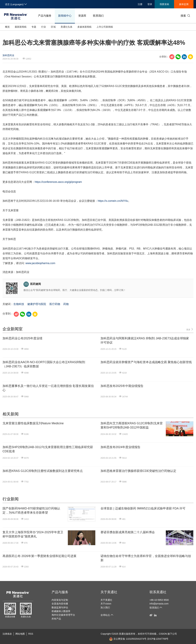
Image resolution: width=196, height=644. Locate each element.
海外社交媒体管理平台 (63, 615)
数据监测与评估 (60, 607)
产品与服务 (45, 16)
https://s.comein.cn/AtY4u (113, 201)
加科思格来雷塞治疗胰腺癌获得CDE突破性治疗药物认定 (138, 471)
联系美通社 (158, 592)
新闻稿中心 (65, 16)
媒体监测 (184, 4)
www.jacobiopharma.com (40, 263)
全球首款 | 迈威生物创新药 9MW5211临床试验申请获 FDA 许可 (143, 508)
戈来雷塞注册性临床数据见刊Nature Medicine (33, 423)
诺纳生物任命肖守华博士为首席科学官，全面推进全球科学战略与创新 (146, 558)
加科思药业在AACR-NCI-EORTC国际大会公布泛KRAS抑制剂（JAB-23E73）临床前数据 (44, 364)
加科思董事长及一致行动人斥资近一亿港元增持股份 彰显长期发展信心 (48, 388)
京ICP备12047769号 (158, 639)
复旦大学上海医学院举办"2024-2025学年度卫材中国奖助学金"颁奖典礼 (33, 534)
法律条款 (7, 634)
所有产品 (56, 619)
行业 (44, 27)
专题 (34, 27)
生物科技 (19, 304)
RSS (31, 634)
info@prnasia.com (159, 604)
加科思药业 (8, 55)
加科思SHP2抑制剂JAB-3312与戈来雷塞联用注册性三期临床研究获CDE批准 (48, 449)
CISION (163, 634)
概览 (7, 27)
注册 (140, 4)
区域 (53, 27)
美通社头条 (67, 27)
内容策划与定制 (60, 600)
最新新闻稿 (21, 27)
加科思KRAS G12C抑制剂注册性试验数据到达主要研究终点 (43, 471)
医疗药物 (55, 304)
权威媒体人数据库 (61, 611)
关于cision (106, 604)
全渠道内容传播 (60, 604)
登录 (150, 4)
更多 (190, 329)
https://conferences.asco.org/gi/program (58, 182)
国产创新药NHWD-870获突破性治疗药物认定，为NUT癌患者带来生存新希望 (31, 511)
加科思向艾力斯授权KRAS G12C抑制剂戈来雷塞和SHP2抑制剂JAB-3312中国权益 (132, 425)
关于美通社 (109, 592)
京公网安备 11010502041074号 (128, 639)
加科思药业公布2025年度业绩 (22, 338)
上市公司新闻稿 (105, 27)
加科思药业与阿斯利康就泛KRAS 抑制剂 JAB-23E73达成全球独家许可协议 (145, 340)
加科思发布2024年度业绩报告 (120, 447)
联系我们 (98, 16)
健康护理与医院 (37, 304)
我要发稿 (164, 4)
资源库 (82, 16)
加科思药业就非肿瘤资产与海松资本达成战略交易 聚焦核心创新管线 (146, 362)
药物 (66, 304)
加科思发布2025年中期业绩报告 (122, 386)
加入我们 (105, 607)
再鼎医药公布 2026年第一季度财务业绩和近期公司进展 (39, 556)
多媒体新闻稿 (84, 27)
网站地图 (20, 634)
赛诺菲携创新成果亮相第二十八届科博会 (128, 532)
